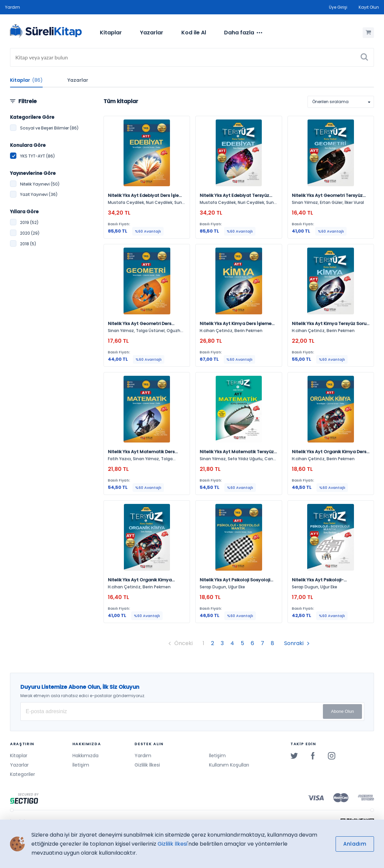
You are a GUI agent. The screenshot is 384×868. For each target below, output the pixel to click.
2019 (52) (29, 222)
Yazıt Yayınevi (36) (39, 194)
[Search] (192, 57)
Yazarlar (152, 33)
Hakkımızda (85, 756)
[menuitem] (111, 33)
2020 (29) (30, 233)
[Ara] (364, 57)
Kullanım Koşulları (229, 765)
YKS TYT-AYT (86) (37, 156)
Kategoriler (23, 774)
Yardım (13, 7)
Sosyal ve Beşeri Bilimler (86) (49, 128)
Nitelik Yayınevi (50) (40, 184)
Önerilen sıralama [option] (330, 102)
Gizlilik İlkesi (147, 765)
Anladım (355, 844)
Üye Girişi (338, 7)
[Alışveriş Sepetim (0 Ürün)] (368, 33)
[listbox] (341, 102)
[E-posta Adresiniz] (192, 711)
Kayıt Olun (369, 7)
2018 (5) (28, 244)
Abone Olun (342, 711)
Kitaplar (111, 33)
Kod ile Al (194, 33)
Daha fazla (243, 33)
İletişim (81, 765)
